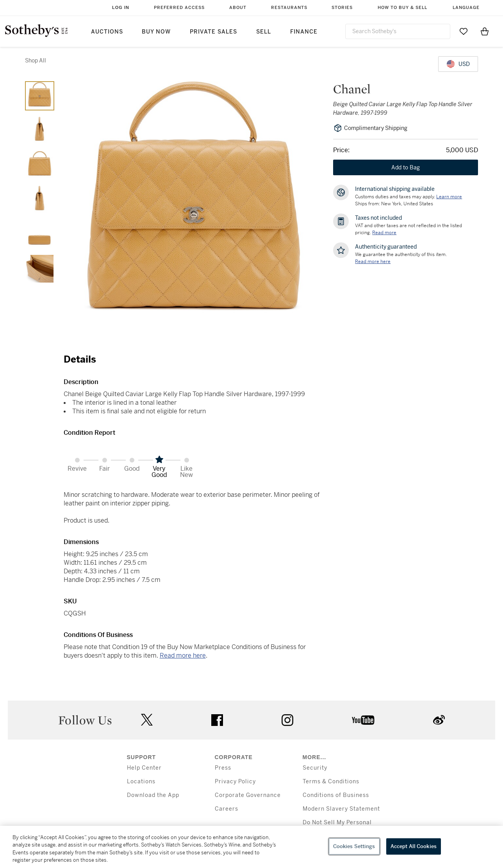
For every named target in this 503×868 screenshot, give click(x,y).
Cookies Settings (354, 846)
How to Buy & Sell (402, 8)
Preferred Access (179, 8)
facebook (217, 720)
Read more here (183, 655)
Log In (121, 7)
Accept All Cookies (414, 846)
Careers (227, 809)
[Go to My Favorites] (464, 31)
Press (223, 768)
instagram (287, 720)
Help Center (144, 768)
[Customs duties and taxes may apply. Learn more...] (449, 197)
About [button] (238, 8)
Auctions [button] (107, 32)
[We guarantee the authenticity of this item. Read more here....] (373, 261)
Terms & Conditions (331, 782)
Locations (141, 782)
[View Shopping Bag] (485, 31)
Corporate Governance (248, 795)
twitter (147, 720)
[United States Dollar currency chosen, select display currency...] (458, 64)
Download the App (153, 795)
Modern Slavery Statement (341, 809)
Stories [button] (342, 8)
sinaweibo (439, 720)
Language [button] (466, 8)
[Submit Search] (441, 31)
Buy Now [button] (156, 32)
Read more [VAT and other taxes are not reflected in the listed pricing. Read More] (384, 233)
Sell (264, 32)
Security (315, 768)
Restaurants (289, 8)
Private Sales (213, 32)
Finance (304, 32)
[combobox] (398, 31)
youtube (363, 720)
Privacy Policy (235, 782)
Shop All (36, 60)
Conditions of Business (336, 795)
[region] (251, 847)
